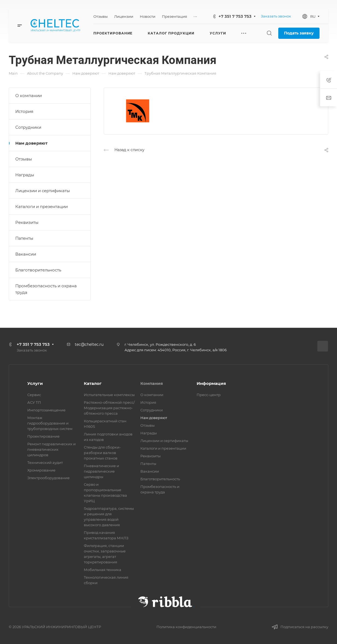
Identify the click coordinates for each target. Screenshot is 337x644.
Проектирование (43, 436)
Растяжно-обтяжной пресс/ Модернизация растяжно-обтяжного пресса (109, 408)
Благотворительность (38, 270)
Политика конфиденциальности (186, 627)
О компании (29, 96)
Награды (25, 175)
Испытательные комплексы (109, 395)
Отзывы (24, 159)
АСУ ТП (34, 402)
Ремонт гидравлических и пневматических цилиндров (51, 449)
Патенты (24, 238)
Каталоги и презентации (42, 207)
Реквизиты (27, 222)
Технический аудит (45, 462)
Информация (211, 383)
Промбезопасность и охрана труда (46, 289)
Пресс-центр (209, 395)
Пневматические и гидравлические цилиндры (101, 471)
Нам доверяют (31, 143)
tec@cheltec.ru (89, 344)
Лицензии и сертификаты (43, 191)
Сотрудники (28, 127)
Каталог (93, 383)
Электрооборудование (48, 478)
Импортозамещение (46, 410)
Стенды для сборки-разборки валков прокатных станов (102, 453)
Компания (152, 383)
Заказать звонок (276, 16)
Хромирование (41, 470)
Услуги (35, 383)
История (24, 111)
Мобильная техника (103, 570)
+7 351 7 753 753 (235, 16)
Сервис (34, 395)
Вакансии (26, 254)
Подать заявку (299, 33)
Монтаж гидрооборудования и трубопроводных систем (50, 423)
